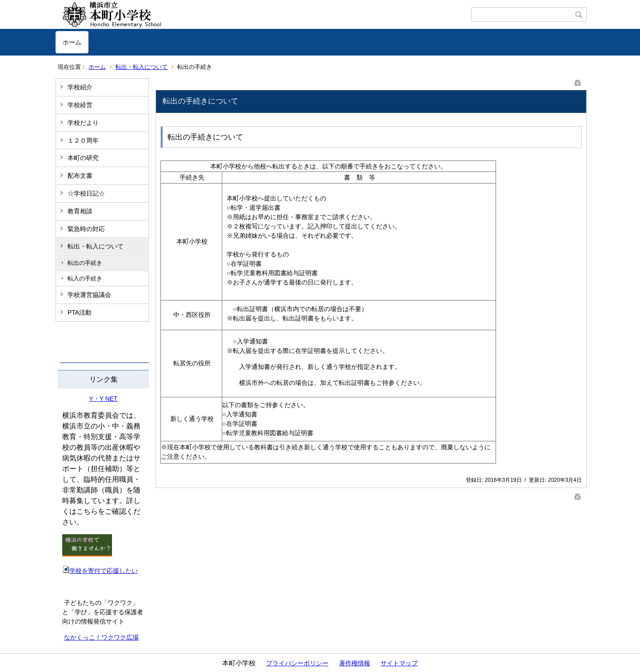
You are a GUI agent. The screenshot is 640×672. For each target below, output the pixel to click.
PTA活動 (80, 312)
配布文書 (80, 176)
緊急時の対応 (86, 229)
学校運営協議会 (89, 295)
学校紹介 (80, 87)
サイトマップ (399, 663)
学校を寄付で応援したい (100, 571)
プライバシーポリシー (297, 663)
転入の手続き (85, 278)
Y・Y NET (103, 399)
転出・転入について (142, 67)
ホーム (72, 42)
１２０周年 (83, 140)
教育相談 (80, 211)
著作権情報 (355, 663)
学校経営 (80, 105)
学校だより (83, 123)
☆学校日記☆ (86, 193)
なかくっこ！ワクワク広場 (101, 637)
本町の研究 (83, 158)
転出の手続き (85, 263)
